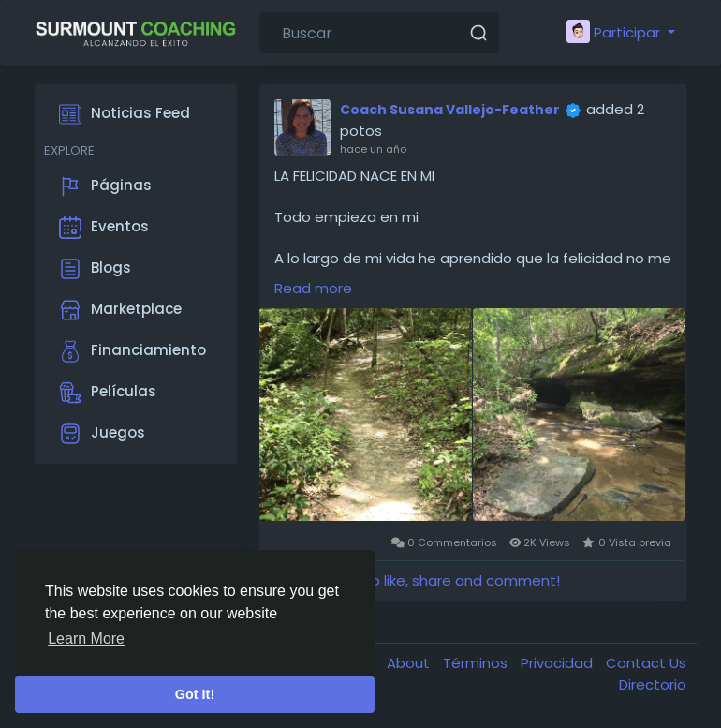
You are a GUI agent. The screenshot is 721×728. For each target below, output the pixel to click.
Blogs (95, 269)
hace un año (373, 149)
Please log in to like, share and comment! (417, 580)
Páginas (105, 186)
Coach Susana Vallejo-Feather (450, 110)
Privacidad (559, 663)
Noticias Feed (125, 114)
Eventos (104, 228)
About (410, 663)
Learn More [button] (86, 639)
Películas (108, 393)
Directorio (653, 684)
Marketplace (120, 310)
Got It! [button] (195, 694)
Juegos (102, 434)
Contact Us (646, 663)
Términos (477, 663)
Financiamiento (132, 351)
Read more (313, 288)
